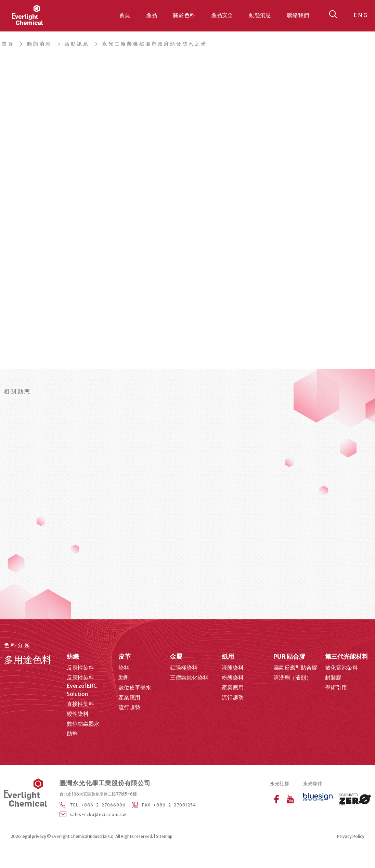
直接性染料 (80, 704)
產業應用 (129, 697)
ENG (361, 15)
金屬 (176, 656)
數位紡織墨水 (83, 724)
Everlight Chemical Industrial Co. (83, 836)
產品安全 (222, 15)
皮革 (125, 656)
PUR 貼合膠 (289, 656)
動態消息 (260, 15)
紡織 (73, 656)
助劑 (72, 734)
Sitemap (164, 836)
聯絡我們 (298, 15)
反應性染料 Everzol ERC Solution (82, 686)
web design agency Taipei (194, 837)
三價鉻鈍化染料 (189, 678)
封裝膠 (333, 678)
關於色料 (184, 15)
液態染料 (233, 668)
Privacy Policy (351, 836)
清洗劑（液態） (293, 678)
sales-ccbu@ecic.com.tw (98, 814)
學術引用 (336, 687)
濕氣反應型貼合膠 (295, 668)
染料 (124, 668)
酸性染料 (78, 714)
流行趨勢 (129, 707)
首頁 (125, 15)
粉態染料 (233, 678)
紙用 (228, 656)
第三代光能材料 (347, 656)
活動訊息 (77, 44)
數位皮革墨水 (135, 687)
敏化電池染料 (341, 668)
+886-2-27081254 (174, 805)
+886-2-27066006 (103, 805)
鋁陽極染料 (184, 668)
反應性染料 (80, 668)
